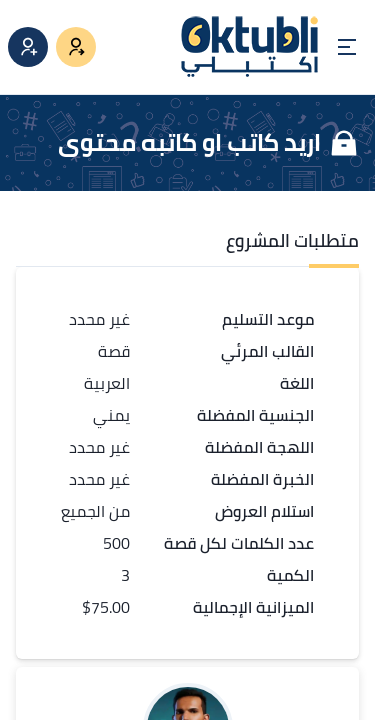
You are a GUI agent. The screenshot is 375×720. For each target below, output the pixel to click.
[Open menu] (347, 47)
